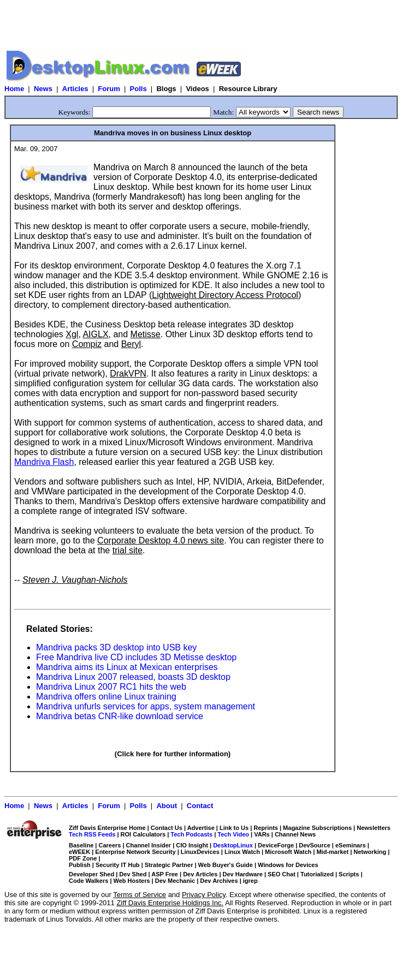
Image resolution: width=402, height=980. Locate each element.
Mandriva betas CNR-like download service (120, 716)
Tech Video (233, 834)
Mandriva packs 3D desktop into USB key (116, 647)
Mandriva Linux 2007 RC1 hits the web (111, 687)
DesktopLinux (233, 845)
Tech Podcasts (191, 834)
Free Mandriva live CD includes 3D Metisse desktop (136, 657)
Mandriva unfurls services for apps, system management (146, 706)
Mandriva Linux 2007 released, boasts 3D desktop (133, 677)
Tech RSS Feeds (92, 834)
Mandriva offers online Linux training (106, 697)
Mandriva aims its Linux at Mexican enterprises (127, 667)
